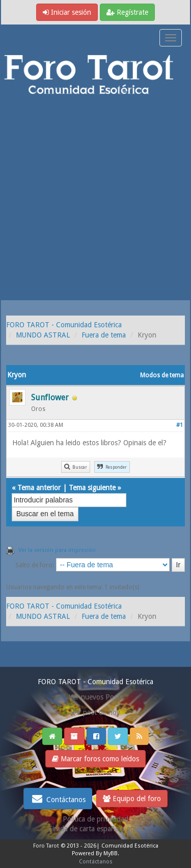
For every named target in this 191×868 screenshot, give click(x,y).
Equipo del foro (132, 799)
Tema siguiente (92, 488)
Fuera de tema (104, 335)
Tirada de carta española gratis (96, 829)
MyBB (111, 853)
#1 (180, 425)
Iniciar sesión (67, 12)
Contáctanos (58, 799)
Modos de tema (162, 375)
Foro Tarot (46, 846)
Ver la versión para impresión (57, 550)
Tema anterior (39, 488)
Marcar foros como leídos (95, 759)
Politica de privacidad (95, 819)
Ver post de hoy (95, 712)
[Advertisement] (95, 199)
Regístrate (127, 12)
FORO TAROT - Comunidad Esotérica (64, 325)
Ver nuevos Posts (96, 697)
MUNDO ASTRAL (43, 335)
